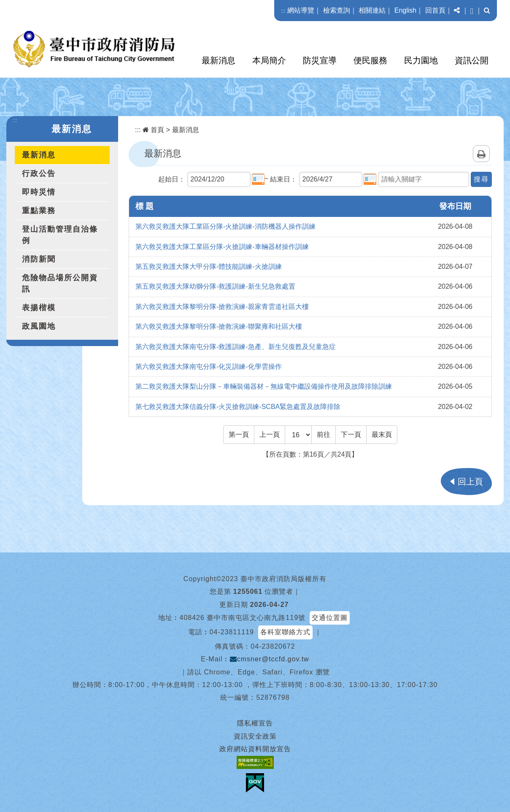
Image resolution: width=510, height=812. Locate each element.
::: (283, 11)
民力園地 (421, 60)
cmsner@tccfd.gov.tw (270, 659)
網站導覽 (301, 10)
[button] (457, 11)
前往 (324, 434)
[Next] (351, 435)
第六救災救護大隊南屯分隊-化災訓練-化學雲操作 (209, 367)
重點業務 (39, 211)
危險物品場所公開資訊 (60, 283)
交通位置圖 (330, 618)
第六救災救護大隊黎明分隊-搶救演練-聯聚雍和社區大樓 (219, 326)
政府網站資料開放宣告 (255, 749)
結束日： (283, 179)
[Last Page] (382, 435)
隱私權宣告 (255, 723)
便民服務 (370, 60)
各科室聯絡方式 (285, 632)
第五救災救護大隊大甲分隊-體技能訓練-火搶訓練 (209, 267)
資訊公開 (472, 60)
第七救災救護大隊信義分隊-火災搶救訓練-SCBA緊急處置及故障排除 (238, 407)
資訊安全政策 (255, 736)
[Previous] (270, 435)
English (405, 10)
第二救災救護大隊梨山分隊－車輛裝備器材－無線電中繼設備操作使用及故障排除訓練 (264, 386)
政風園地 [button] (39, 326)
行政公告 (39, 173)
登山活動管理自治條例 (60, 235)
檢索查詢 (337, 10)
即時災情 (39, 192)
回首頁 (435, 10)
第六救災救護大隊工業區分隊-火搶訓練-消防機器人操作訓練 (225, 226)
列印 (481, 154)
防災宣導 (320, 60)
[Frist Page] (239, 435)
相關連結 (372, 10)
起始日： (172, 179)
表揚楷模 (39, 308)
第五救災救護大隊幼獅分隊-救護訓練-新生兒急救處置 (215, 286)
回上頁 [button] (470, 482)
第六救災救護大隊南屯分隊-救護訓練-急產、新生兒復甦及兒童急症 (236, 347)
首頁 (153, 130)
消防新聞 (39, 259)
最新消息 (219, 60)
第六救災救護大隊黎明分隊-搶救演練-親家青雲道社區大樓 (222, 307)
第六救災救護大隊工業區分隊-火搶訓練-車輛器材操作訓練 (222, 247)
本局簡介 (269, 60)
